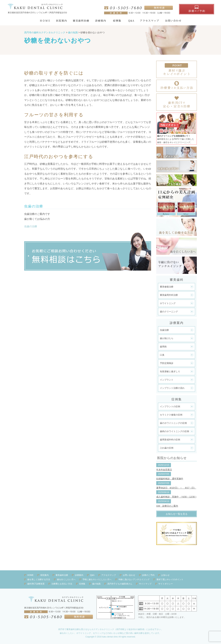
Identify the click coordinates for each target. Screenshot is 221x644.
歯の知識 (96, 584)
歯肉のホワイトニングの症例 (174, 431)
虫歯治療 (164, 330)
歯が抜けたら (167, 338)
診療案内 (79, 575)
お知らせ (165, 575)
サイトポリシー (166, 584)
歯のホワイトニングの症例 (173, 423)
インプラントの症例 (170, 406)
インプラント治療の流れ (172, 388)
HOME (30, 575)
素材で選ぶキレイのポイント (170, 579)
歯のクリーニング (169, 312)
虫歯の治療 (31, 226)
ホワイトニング (168, 303)
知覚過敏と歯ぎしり (170, 371)
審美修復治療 (167, 287)
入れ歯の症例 (167, 448)
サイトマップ (145, 584)
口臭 (162, 355)
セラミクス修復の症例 (171, 415)
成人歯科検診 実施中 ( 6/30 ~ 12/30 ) (176, 497)
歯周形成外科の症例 (170, 440)
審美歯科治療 (62, 575)
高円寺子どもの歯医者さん (120, 584)
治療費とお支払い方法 (62, 584)
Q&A (92, 575)
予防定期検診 (167, 363)
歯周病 (163, 347)
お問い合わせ (129, 575)
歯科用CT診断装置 (36, 584)
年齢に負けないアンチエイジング (134, 579)
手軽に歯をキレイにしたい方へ (97, 579)
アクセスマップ (109, 575)
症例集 (82, 584)
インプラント (167, 380)
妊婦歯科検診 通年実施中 (170, 479)
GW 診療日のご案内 (167, 506)
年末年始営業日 (164, 470)
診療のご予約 (148, 575)
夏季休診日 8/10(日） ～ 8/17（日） (176, 488)
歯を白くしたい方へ (66, 579)
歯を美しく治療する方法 (39, 579)
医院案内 (45, 575)
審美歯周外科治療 (169, 295)
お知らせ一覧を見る (177, 514)
